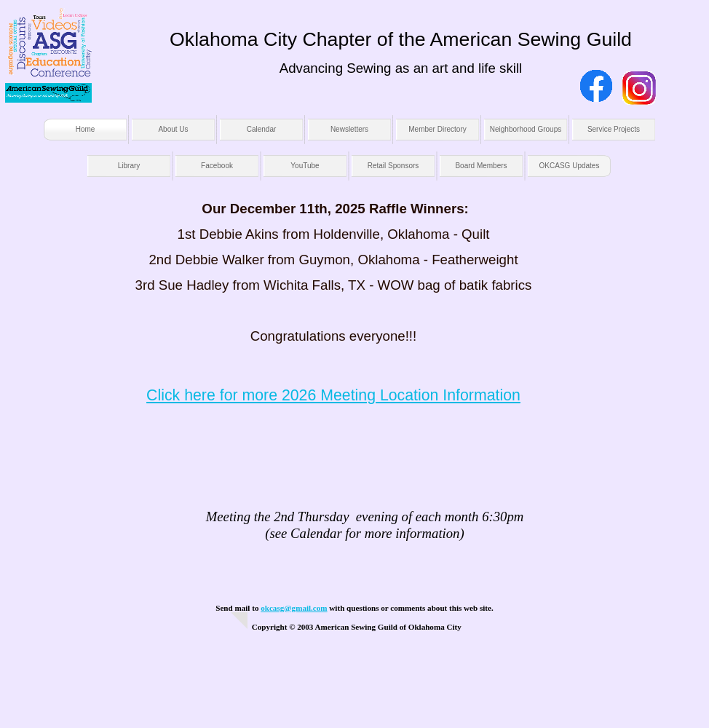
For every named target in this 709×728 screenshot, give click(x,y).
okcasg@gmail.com (294, 608)
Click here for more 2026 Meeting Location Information (333, 395)
